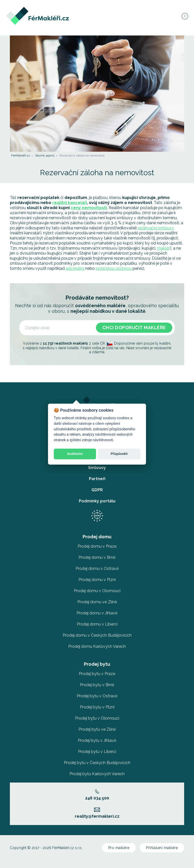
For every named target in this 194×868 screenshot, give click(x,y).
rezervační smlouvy (156, 228)
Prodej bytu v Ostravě (97, 696)
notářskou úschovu (114, 268)
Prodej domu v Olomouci (97, 591)
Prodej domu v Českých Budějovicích (97, 635)
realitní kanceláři (70, 203)
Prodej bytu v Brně (97, 685)
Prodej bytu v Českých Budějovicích (97, 763)
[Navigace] (185, 16)
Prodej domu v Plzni (97, 580)
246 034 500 (97, 795)
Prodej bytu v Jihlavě (97, 740)
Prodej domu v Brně (97, 557)
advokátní (75, 268)
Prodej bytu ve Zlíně (97, 729)
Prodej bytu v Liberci (97, 752)
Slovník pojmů (45, 155)
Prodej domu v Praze (97, 546)
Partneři (97, 479)
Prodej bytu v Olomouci (97, 718)
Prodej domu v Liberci (97, 624)
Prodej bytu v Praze (97, 674)
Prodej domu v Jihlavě (97, 613)
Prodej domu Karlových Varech (97, 646)
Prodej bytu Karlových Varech (97, 774)
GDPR (97, 490)
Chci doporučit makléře (134, 328)
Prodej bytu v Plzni (97, 707)
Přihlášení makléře (162, 848)
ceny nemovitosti (89, 208)
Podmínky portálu (97, 501)
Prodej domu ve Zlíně (97, 602)
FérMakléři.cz (21, 155)
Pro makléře (119, 848)
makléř (164, 248)
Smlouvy (97, 468)
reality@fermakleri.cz (97, 813)
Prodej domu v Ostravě (97, 569)
